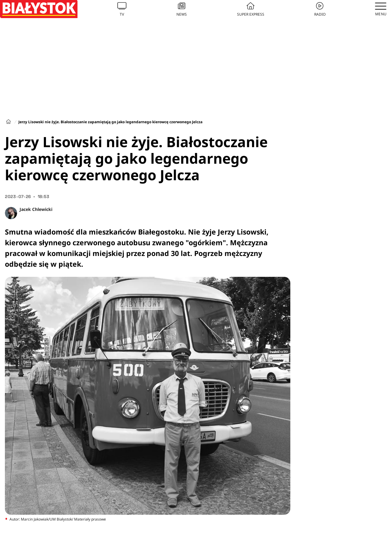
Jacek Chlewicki (36, 209)
